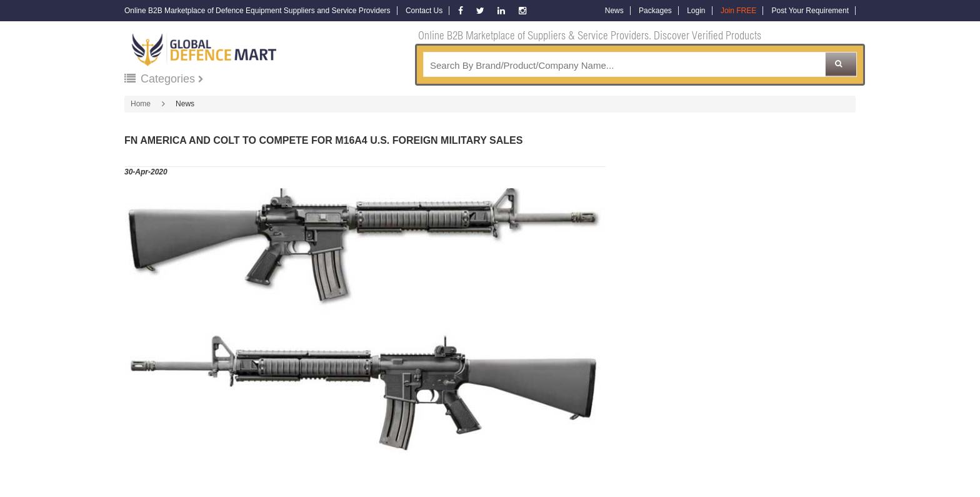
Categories (161, 79)
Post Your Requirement (810, 11)
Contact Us (424, 11)
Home (141, 104)
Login (696, 11)
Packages (655, 11)
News (614, 11)
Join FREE (738, 11)
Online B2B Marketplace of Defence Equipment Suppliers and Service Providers (257, 11)
